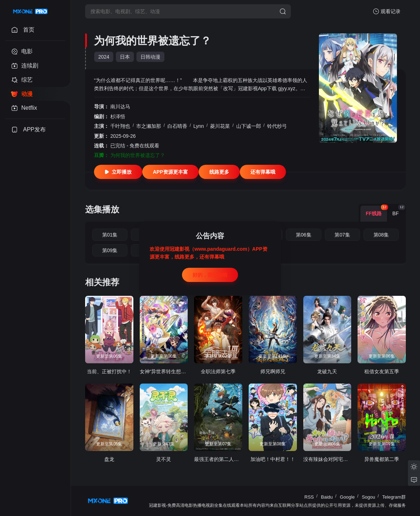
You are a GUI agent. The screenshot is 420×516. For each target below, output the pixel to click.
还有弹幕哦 (263, 172)
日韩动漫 (150, 57)
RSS (309, 497)
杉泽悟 (118, 116)
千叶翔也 (120, 126)
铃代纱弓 (277, 126)
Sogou (369, 497)
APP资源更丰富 (170, 172)
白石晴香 (177, 126)
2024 (104, 57)
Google (347, 497)
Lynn (199, 126)
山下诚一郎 (249, 126)
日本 (125, 57)
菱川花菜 (220, 126)
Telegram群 (394, 497)
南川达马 (120, 107)
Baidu (327, 497)
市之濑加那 (149, 126)
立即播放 (118, 172)
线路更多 (219, 172)
